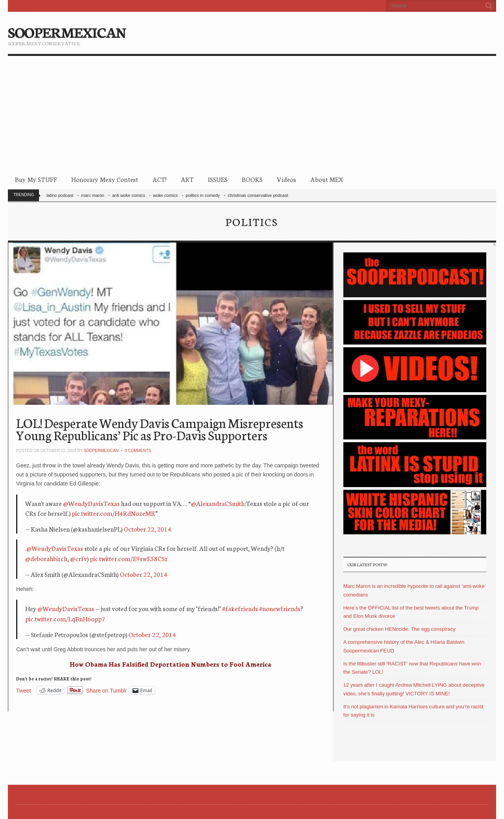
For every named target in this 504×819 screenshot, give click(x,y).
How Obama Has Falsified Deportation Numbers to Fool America (170, 664)
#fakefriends (240, 608)
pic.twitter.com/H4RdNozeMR (113, 513)
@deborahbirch (46, 558)
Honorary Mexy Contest (105, 179)
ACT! (159, 179)
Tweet (23, 690)
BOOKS (252, 179)
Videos (286, 179)
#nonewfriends (280, 608)
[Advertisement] (252, 115)
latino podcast (60, 195)
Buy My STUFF (36, 179)
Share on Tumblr (107, 690)
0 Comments (138, 451)
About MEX (327, 179)
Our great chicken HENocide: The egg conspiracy (399, 629)
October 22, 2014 (147, 529)
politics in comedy (203, 195)
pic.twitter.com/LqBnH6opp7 (65, 618)
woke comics (165, 195)
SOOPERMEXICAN (67, 31)
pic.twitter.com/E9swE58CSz (129, 558)
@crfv (79, 558)
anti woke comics (129, 195)
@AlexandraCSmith (218, 503)
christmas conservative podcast (258, 195)
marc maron (93, 195)
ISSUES (218, 179)
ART (187, 179)
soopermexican (101, 451)
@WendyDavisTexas (91, 503)
